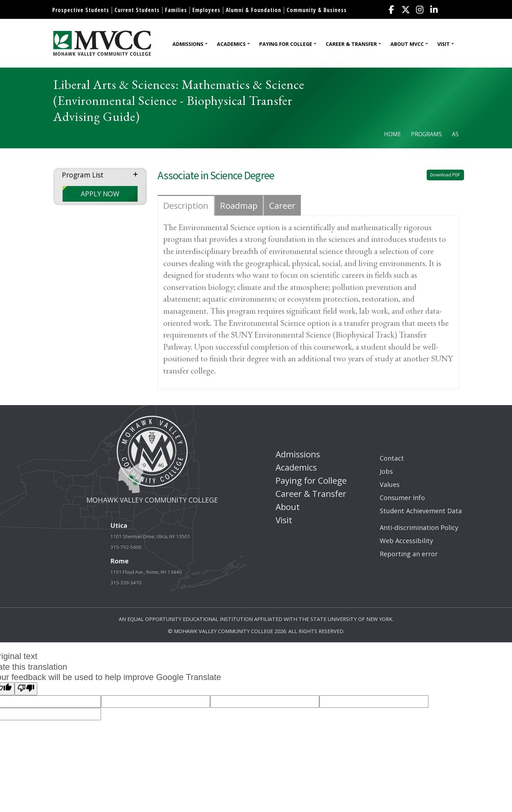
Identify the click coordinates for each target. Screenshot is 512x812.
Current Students (137, 10)
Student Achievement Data (421, 511)
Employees (206, 10)
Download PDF (445, 175)
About (288, 507)
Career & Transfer (351, 44)
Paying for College (286, 44)
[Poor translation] (26, 689)
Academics (231, 44)
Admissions (188, 44)
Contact (392, 458)
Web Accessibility (406, 541)
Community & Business (317, 10)
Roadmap (239, 205)
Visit (444, 44)
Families (176, 10)
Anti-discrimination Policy (419, 527)
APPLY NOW (100, 194)
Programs (426, 134)
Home (393, 134)
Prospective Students (81, 10)
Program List (83, 175)
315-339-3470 (126, 583)
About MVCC (407, 44)
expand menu (137, 174)
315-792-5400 (126, 547)
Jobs (386, 471)
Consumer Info (402, 498)
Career (282, 205)
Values (390, 484)
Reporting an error (409, 554)
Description (186, 205)
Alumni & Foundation (254, 10)
